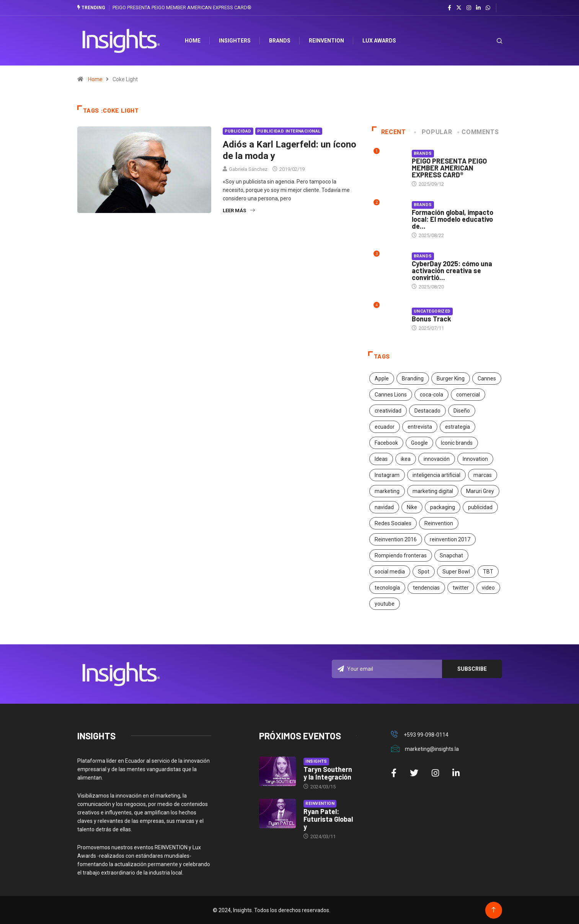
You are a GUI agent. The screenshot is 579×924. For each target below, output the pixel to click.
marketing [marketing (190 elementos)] (387, 491)
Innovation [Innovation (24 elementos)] (475, 459)
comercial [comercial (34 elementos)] (468, 395)
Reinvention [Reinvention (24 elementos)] (439, 523)
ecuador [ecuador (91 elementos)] (385, 427)
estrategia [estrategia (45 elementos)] (457, 427)
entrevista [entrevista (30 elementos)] (420, 427)
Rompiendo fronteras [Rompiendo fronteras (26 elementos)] (401, 555)
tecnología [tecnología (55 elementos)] (387, 588)
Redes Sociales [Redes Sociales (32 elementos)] (393, 523)
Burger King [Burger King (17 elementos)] (451, 378)
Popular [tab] (434, 132)
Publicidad (238, 131)
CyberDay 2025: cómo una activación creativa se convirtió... (452, 270)
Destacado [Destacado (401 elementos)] (427, 411)
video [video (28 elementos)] (488, 588)
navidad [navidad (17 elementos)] (384, 507)
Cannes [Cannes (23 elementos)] (487, 378)
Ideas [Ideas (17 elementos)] (381, 459)
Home (95, 79)
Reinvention (328, 41)
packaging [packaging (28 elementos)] (443, 507)
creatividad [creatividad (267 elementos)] (388, 411)
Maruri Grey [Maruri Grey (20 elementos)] (480, 491)
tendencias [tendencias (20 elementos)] (426, 588)
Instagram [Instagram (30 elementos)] (387, 475)
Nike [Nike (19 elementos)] (412, 507)
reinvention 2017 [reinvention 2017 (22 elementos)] (450, 539)
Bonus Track (431, 319)
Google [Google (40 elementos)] (419, 443)
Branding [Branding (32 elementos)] (413, 378)
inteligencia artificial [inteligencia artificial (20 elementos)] (436, 475)
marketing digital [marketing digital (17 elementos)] (433, 491)
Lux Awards (380, 41)
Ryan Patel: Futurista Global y (328, 819)
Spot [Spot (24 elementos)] (424, 572)
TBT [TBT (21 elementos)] (488, 572)
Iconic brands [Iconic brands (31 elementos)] (457, 443)
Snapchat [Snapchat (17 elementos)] (451, 555)
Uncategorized (432, 311)
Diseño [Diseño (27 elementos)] (462, 411)
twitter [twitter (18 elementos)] (461, 588)
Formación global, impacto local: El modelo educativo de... (453, 219)
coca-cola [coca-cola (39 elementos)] (431, 395)
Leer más (239, 211)
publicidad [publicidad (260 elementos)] (480, 507)
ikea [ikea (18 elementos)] (406, 459)
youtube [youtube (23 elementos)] (385, 604)
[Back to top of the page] (493, 910)
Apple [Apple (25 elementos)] (382, 378)
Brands (281, 41)
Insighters (236, 41)
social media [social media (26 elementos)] (390, 572)
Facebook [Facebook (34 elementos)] (386, 443)
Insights (316, 761)
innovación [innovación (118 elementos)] (437, 459)
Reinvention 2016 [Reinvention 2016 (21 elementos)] (396, 539)
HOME (194, 41)
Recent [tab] (389, 132)
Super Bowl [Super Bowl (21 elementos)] (456, 572)
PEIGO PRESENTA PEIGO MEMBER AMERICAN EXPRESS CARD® (182, 7)
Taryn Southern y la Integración (328, 773)
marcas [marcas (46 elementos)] (483, 475)
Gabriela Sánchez (248, 169)
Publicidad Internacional (289, 131)
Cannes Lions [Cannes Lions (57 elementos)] (391, 395)
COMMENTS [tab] (479, 132)
